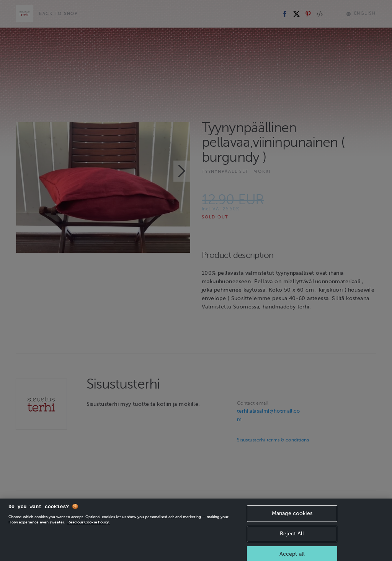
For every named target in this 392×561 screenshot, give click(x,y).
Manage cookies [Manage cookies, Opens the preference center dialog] (292, 519)
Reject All (292, 539)
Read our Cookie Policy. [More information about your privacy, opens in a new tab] (89, 528)
